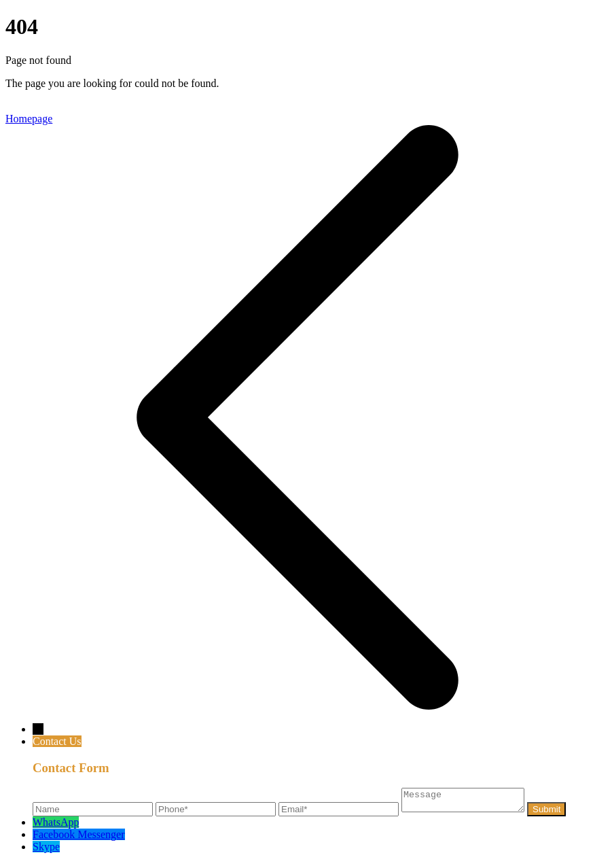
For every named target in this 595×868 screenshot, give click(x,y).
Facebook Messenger (79, 838)
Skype (46, 851)
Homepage (29, 119)
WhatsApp (56, 826)
